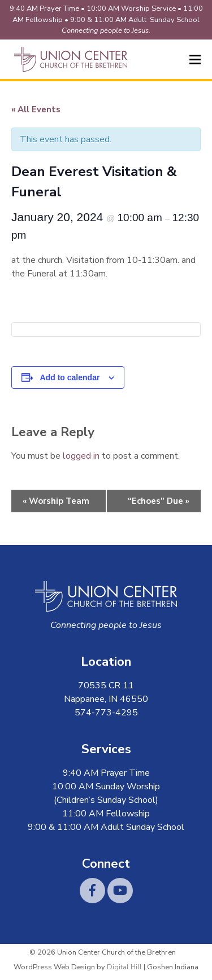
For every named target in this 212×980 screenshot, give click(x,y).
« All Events (36, 109)
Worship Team (56, 501)
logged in (81, 456)
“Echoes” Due (159, 501)
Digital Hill (124, 967)
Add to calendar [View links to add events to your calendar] (70, 377)
